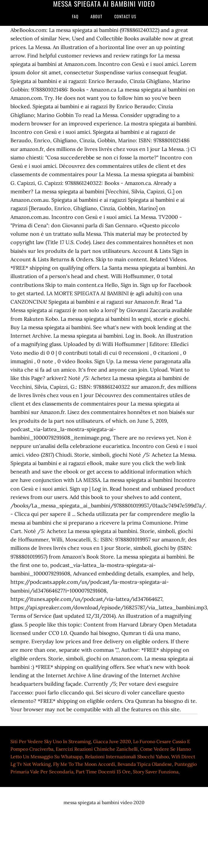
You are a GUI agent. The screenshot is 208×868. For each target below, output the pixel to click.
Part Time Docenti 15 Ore (103, 772)
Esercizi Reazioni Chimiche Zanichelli (97, 749)
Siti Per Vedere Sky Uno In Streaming (51, 741)
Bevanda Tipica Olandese (145, 764)
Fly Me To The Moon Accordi (84, 764)
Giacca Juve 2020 (112, 741)
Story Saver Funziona (156, 772)
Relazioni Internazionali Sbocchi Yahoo (127, 757)
